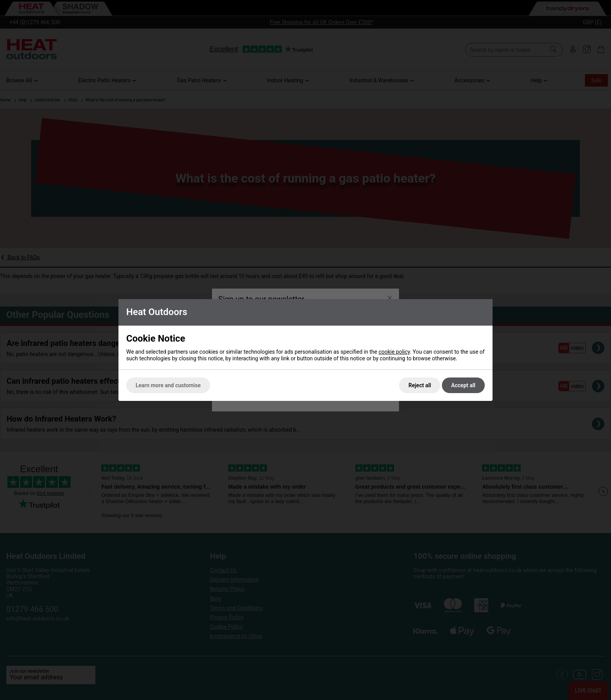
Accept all (463, 385)
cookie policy (394, 352)
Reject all (420, 385)
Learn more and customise (168, 385)
